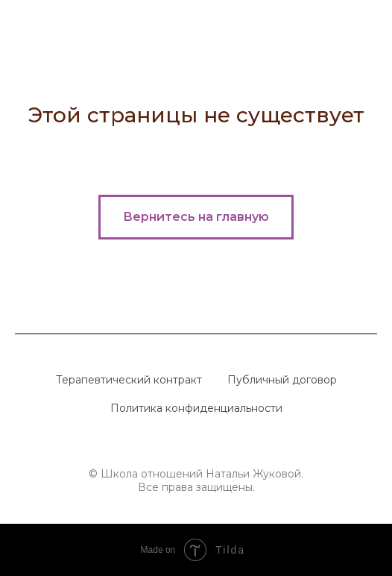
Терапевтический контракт (129, 380)
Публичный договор (282, 380)
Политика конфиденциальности (196, 408)
